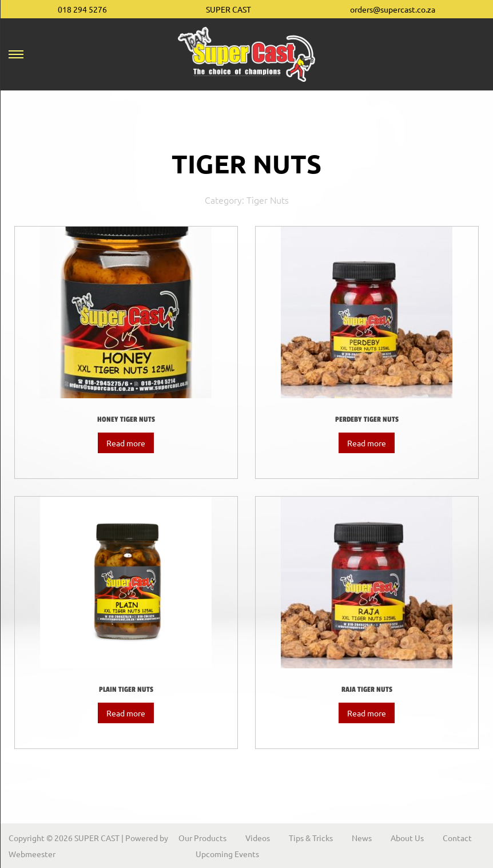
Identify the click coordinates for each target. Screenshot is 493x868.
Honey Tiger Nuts (126, 419)
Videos (258, 838)
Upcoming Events (227, 854)
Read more (126, 443)
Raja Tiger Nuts (367, 689)
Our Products (202, 838)
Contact (457, 838)
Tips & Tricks (311, 838)
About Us (407, 838)
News (362, 838)
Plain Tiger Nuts (126, 689)
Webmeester (32, 854)
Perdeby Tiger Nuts (367, 419)
